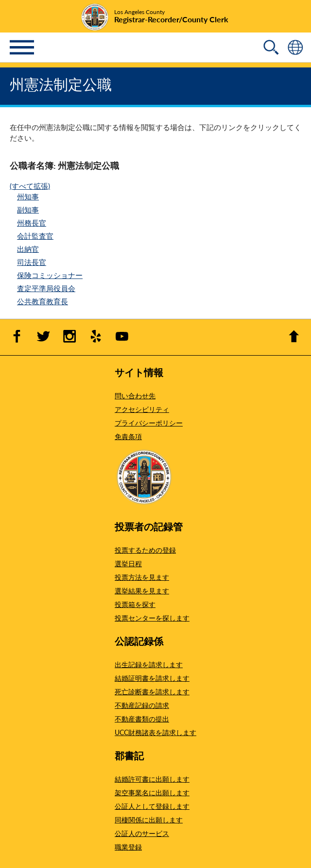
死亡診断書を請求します (152, 691)
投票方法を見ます (142, 577)
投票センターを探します (152, 618)
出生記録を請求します (149, 664)
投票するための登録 (145, 550)
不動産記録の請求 (142, 705)
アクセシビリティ (142, 409)
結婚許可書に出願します (152, 779)
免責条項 (128, 436)
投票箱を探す (135, 604)
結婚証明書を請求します (152, 678)
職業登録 (128, 847)
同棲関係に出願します (149, 819)
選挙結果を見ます (142, 590)
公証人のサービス (142, 833)
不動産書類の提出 (142, 719)
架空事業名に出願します (152, 792)
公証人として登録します (152, 806)
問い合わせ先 (135, 395)
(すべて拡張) (30, 186)
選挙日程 (128, 563)
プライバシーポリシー (149, 423)
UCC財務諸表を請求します (155, 732)
